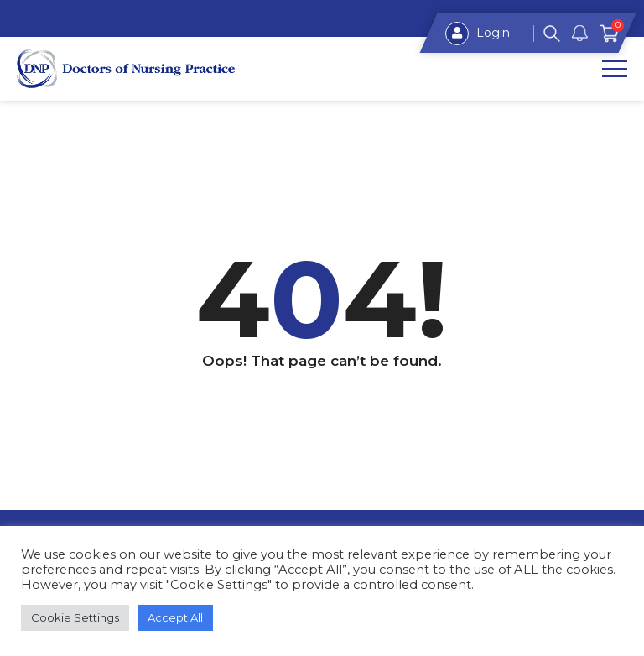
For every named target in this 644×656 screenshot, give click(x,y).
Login (478, 34)
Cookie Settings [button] (75, 617)
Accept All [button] (175, 617)
